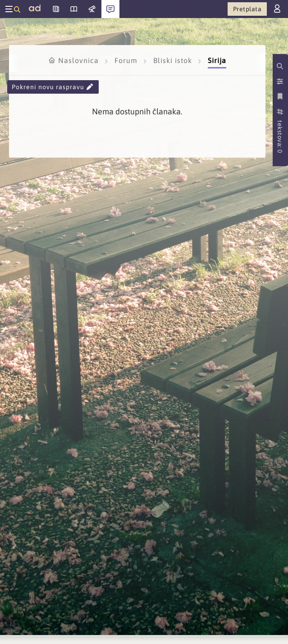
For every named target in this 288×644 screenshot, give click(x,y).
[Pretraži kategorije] (281, 66)
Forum (127, 60)
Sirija (217, 60)
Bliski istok (174, 60)
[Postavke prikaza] (281, 82)
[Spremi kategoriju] (281, 96)
